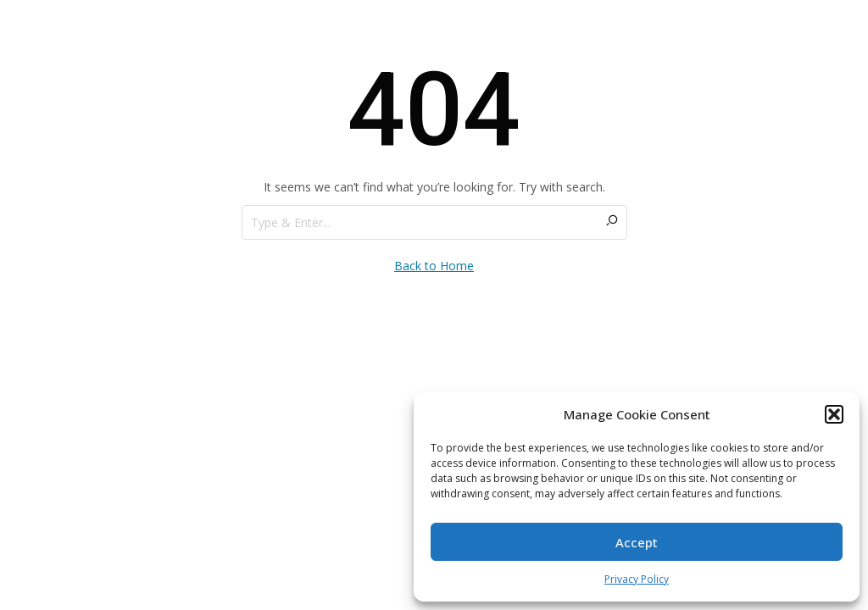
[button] (834, 414)
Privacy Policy (637, 579)
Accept (637, 542)
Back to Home (434, 266)
